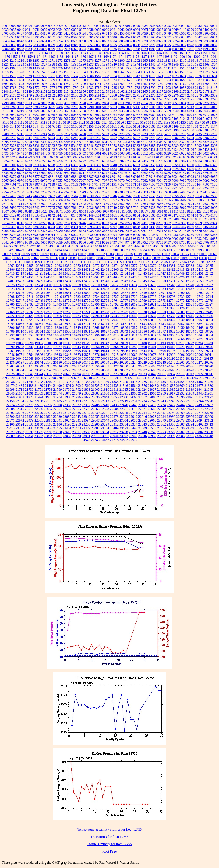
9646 (21, 242)
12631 (86, 289)
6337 (90, 165)
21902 (143, 393)
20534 (20, 370)
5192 (129, 130)
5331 (36, 146)
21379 (105, 382)
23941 (114, 436)
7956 (175, 208)
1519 (13, 72)
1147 (151, 53)
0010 (67, 26)
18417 (161, 328)
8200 (121, 219)
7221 (167, 188)
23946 (143, 436)
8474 (36, 231)
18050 (199, 320)
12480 (199, 277)
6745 (90, 173)
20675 (67, 374)
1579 (36, 76)
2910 (113, 103)
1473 (106, 68)
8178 (214, 215)
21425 (143, 382)
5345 (82, 146)
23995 (190, 436)
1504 (137, 68)
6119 (136, 157)
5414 (98, 150)
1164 (67, 57)
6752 (144, 173)
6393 (44, 169)
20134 (199, 359)
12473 (143, 277)
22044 (105, 397)
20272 (199, 362)
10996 (35, 254)
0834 (21, 45)
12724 (95, 297)
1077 (129, 49)
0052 (44, 30)
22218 (114, 401)
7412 (198, 192)
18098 (77, 324)
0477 (152, 33)
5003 (113, 107)
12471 (124, 277)
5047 (214, 111)
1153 (196, 53)
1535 (90, 72)
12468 (114, 277)
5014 (198, 107)
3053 (175, 103)
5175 (5, 130)
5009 (160, 107)
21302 (48, 382)
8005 (214, 208)
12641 (180, 289)
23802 (199, 432)
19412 (171, 347)
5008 (152, 107)
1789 (144, 88)
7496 (67, 196)
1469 (90, 68)
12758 (105, 300)
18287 (190, 324)
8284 (152, 223)
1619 (152, 76)
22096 (190, 397)
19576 (48, 351)
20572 (76, 370)
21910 (161, 393)
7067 (82, 181)
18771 (67, 335)
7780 (44, 208)
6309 (21, 165)
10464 (201, 246)
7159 (175, 184)
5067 (137, 115)
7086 (175, 181)
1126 (105, 53)
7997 (206, 208)
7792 (59, 208)
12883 (76, 308)
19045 (133, 339)
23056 (133, 420)
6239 (52, 161)
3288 (75, 107)
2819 (75, 103)
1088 (167, 49)
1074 (106, 49)
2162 (121, 91)
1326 (36, 64)
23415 (10, 428)
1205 (5, 61)
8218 (36, 223)
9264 (198, 235)
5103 (175, 119)
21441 (171, 382)
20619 (180, 370)
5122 (90, 122)
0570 (75, 37)
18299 (208, 324)
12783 (39, 304)
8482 (75, 231)
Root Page (109, 851)
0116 (183, 30)
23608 (58, 432)
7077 (106, 181)
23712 (114, 432)
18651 (133, 331)
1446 (36, 68)
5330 (28, 146)
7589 (75, 200)
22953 (180, 417)
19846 (67, 355)
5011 (175, 107)
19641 (133, 351)
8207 (167, 219)
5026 (67, 111)
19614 (105, 351)
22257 (190, 401)
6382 (13, 169)
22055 (114, 397)
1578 (28, 76)
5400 (28, 150)
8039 (52, 211)
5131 (151, 122)
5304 (59, 142)
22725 (67, 413)
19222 (190, 343)
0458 (137, 33)
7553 (152, 196)
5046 (206, 111)
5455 (90, 153)
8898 (21, 235)
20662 (58, 374)
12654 (95, 293)
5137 (198, 122)
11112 (90, 262)
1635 (28, 80)
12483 (20, 281)
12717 (67, 297)
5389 (175, 146)
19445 (209, 347)
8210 (191, 219)
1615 (121, 76)
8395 (106, 227)
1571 (191, 72)
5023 (44, 111)
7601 (144, 200)
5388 (167, 146)
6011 (136, 153)
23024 (67, 420)
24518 (209, 436)
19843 (58, 355)
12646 (20, 293)
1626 (198, 76)
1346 (152, 64)
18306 (10, 328)
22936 (171, 417)
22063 (133, 397)
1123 (82, 53)
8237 (67, 223)
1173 (136, 57)
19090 (29, 343)
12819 (133, 304)
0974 (67, 49)
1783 (98, 88)
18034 (190, 320)
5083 (36, 119)
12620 (190, 285)
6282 (121, 161)
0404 (214, 30)
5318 (152, 142)
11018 (129, 254)
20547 (39, 370)
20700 (86, 374)
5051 (28, 115)
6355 (152, 165)
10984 (143, 250)
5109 (6, 122)
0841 (67, 45)
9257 (183, 235)
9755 (160, 242)
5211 (21, 134)
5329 (21, 146)
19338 (67, 347)
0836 (36, 45)
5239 (13, 138)
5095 (129, 119)
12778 (199, 300)
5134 (175, 122)
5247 (75, 138)
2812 (21, 103)
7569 (5, 200)
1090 (183, 49)
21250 (185, 378)
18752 (29, 335)
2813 (28, 103)
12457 (48, 277)
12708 (10, 297)
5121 (82, 122)
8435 (160, 227)
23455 (58, 428)
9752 (144, 242)
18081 (39, 324)
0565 (36, 37)
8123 (198, 211)
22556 (86, 409)
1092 (198, 49)
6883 (67, 177)
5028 (82, 111)
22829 (58, 417)
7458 (44, 196)
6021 (175, 153)
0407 (21, 33)
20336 (58, 366)
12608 (76, 285)
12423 (48, 273)
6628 (175, 169)
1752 (106, 84)
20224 (133, 362)
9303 (90, 239)
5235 (198, 134)
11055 (184, 254)
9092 (106, 235)
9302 (82, 239)
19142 (105, 343)
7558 (175, 196)
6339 (106, 165)
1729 (52, 84)
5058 (75, 115)
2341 (13, 99)
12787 (76, 304)
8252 (98, 223)
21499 (58, 386)
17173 (20, 312)
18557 (48, 331)
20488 (152, 366)
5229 (152, 134)
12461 (86, 277)
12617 (161, 285)
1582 (59, 76)
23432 (20, 428)
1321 (5, 64)
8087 (144, 211)
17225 (48, 312)
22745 (124, 413)
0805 (121, 41)
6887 (90, 177)
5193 (137, 130)
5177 (21, 130)
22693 (209, 409)
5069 (152, 115)
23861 (58, 436)
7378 (113, 192)
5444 (13, 153)
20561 (58, 370)
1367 (21, 68)
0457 (129, 33)
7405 (183, 192)
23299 (105, 424)
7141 (90, 184)
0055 (67, 30)
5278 (144, 138)
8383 (44, 227)
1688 (206, 80)
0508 (198, 33)
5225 (121, 134)
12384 (199, 266)
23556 (199, 428)
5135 (182, 122)
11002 (63, 254)
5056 (59, 115)
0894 (44, 49)
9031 (82, 235)
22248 (171, 401)
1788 (137, 88)
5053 (44, 115)
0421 (59, 33)
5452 (75, 153)
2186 (59, 95)
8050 (67, 211)
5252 (113, 138)
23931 (105, 436)
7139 (75, 184)
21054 (91, 378)
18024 (171, 320)
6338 (98, 165)
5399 (21, 150)
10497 (76, 250)
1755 (129, 84)
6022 (183, 153)
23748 (143, 432)
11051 (156, 254)
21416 (133, 382)
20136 (10, 362)
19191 (152, 343)
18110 (95, 324)
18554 (39, 331)
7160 (183, 184)
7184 (44, 188)
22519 (29, 409)
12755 (86, 300)
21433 (152, 382)
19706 (171, 351)
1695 (36, 84)
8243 (75, 223)
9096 (129, 235)
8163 (129, 215)
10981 (114, 250)
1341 (121, 64)
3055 (191, 103)
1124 (90, 53)
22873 (114, 417)
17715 (20, 320)
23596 (29, 432)
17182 (29, 312)
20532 (10, 370)
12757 (95, 300)
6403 (90, 169)
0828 (191, 41)
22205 (86, 401)
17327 (124, 312)
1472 (98, 68)
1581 (52, 76)
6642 (59, 173)
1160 (37, 57)
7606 (175, 200)
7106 (29, 184)
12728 (124, 297)
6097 (67, 157)
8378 (13, 227)
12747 (20, 300)
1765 (206, 84)
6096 (59, 157)
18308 (20, 328)
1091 (191, 49)
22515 (20, 409)
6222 (206, 157)
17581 (161, 316)
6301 (175, 161)
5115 (44, 122)
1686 (191, 80)
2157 (90, 91)
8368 (191, 223)
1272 (59, 61)
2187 (67, 95)
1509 (152, 68)
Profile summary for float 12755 (109, 844)
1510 (160, 68)
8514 (167, 231)
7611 (206, 200)
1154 (204, 53)
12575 (10, 285)
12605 (48, 285)
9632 (198, 239)
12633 (105, 289)
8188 (52, 219)
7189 (82, 188)
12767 (124, 300)
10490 (48, 250)
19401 (152, 347)
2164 (137, 91)
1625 (191, 76)
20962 (25, 378)
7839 (98, 208)
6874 (28, 177)
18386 (124, 328)
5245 (59, 138)
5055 (52, 115)
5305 (67, 142)
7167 (5, 188)
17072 (161, 308)
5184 (75, 130)
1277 (98, 61)
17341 (152, 312)
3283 (36, 107)
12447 (161, 273)
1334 (67, 64)
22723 (48, 413)
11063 (7, 258)
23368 (171, 424)
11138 (154, 262)
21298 (39, 382)
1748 (75, 84)
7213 (121, 188)
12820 (143, 304)
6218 (183, 157)
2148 (21, 91)
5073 (175, 115)
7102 (21, 184)
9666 (82, 242)
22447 (143, 405)
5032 (113, 111)
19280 (208, 343)
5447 (36, 153)
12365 (29, 266)
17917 (95, 320)
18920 (39, 339)
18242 (171, 324)
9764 (214, 242)
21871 (48, 393)
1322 (13, 64)
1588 (106, 76)
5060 (82, 115)
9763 (206, 242)
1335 (75, 64)
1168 (98, 57)
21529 (105, 386)
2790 (160, 99)
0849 (75, 45)
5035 (137, 111)
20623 (199, 370)
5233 (183, 134)
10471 (10, 250)
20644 (39, 374)
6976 (44, 181)
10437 (88, 246)
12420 (29, 273)
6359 (183, 165)
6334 (67, 165)
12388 (20, 270)
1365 (5, 68)
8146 (82, 215)
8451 (198, 227)
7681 (198, 204)
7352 (90, 192)
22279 (29, 405)
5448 (44, 153)
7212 (113, 188)
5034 (129, 111)
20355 (86, 366)
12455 (29, 277)
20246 (161, 362)
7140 (82, 184)
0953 (59, 49)
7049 (52, 181)
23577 (10, 432)
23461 (67, 428)
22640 (152, 409)
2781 (90, 99)
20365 (105, 366)
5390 (183, 146)
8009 (13, 211)
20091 (114, 359)
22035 (95, 397)
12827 (209, 304)
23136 (29, 424)
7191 (98, 188)
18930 (48, 339)
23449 (39, 428)
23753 (161, 432)
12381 (171, 266)
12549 (152, 281)
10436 (79, 246)
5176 (13, 130)
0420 (52, 33)
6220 (198, 157)
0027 (160, 26)
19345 (76, 347)
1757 (144, 84)
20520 (180, 366)
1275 (82, 61)
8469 (21, 231)
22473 (152, 405)
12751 (58, 300)
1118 (45, 53)
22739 (95, 413)
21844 (199, 389)
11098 (184, 258)
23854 (48, 436)
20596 (133, 370)
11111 (81, 262)
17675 (209, 316)
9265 (206, 235)
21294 (29, 382)
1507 (144, 68)
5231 (167, 134)
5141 (13, 126)
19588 (67, 351)
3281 (21, 107)
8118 (183, 211)
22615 (133, 409)
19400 (143, 347)
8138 (36, 215)
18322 (48, 328)
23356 (152, 424)
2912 (129, 103)
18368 (95, 328)
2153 (59, 91)
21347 (76, 382)
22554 (67, 409)
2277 (183, 95)
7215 (137, 188)
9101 (144, 235)
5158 (90, 126)
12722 (76, 297)
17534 (124, 316)
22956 (190, 417)
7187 (67, 188)
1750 (90, 84)
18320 (29, 328)
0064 (137, 30)
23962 (161, 436)
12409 (143, 270)
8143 (59, 215)
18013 (152, 320)
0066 (152, 30)
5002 (106, 107)
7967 (183, 208)
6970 (21, 181)
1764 (198, 84)
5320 (167, 142)
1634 (21, 80)
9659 (59, 242)
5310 (106, 142)
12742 (199, 297)
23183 (48, 424)
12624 (20, 289)
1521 (28, 72)
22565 (95, 409)
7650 (106, 204)
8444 (175, 227)
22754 (143, 413)
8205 (152, 219)
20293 (20, 366)
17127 (190, 308)
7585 (52, 200)
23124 (20, 424)
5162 (121, 126)
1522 (36, 72)
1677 (129, 80)
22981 (39, 420)
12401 (86, 270)
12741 (190, 297)
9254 (167, 235)
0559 (21, 37)
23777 (171, 432)
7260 (28, 192)
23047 (95, 420)
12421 (39, 273)
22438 (114, 405)
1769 (21, 88)
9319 (160, 239)
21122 (128, 378)
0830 (206, 41)
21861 (29, 393)
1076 (121, 49)
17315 (114, 312)
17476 (86, 316)
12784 (48, 304)
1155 (212, 53)
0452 (90, 33)
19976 (152, 355)
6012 (144, 153)
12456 (39, 277)
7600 (137, 200)
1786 (121, 88)
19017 (105, 339)
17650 (199, 316)
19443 (199, 347)
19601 (86, 351)
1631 (214, 76)
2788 (144, 99)
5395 (206, 146)
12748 (29, 300)
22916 (143, 417)
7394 (152, 192)
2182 (52, 95)
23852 (39, 436)
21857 (20, 393)
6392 (36, 169)
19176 (133, 343)
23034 (86, 420)
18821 (133, 335)
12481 (209, 277)
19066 (180, 339)
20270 (190, 362)
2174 (214, 91)
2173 (206, 91)
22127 (209, 397)
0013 (90, 26)
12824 (180, 304)
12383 (190, 266)
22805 (29, 417)
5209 (5, 134)
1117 (37, 53)
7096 (5, 184)
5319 (160, 142)
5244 (52, 138)
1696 (44, 84)
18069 (29, 324)
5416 (113, 150)
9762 (198, 242)
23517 (161, 428)
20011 (209, 355)
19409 (161, 347)
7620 (44, 204)
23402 (199, 424)
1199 (174, 57)
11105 (36, 262)
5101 (160, 119)
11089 (110, 258)
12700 (180, 293)
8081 (121, 211)
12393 (39, 270)
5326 (214, 142)
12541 (114, 281)
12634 (114, 289)
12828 (10, 308)
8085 (137, 211)
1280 (121, 61)
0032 (198, 26)
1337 (90, 64)
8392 (82, 227)
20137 (20, 362)
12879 (39, 308)
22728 (76, 413)
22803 (20, 417)
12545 (143, 281)
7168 (13, 188)
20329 (39, 366)
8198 (106, 219)
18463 (199, 328)
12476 (161, 277)
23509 (143, 428)
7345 (75, 192)
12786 (67, 304)
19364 (114, 347)
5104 (183, 119)
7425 (5, 196)
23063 (143, 420)
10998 (54, 254)
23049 (105, 420)
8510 (152, 231)
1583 (67, 76)
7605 (167, 200)
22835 (67, 417)
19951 (124, 355)
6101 (90, 157)
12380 (161, 266)
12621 (199, 285)
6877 (36, 177)
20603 (152, 370)
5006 (137, 107)
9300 (67, 239)
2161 (113, 91)
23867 (67, 436)
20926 (209, 374)
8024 (36, 211)
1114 (15, 53)
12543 (133, 281)
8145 (75, 215)
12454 (20, 277)
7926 (160, 208)
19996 (180, 355)
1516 (206, 68)
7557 (167, 196)
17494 (95, 316)
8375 (5, 227)
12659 (143, 293)
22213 (105, 401)
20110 (162, 359)
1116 (30, 53)
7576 (28, 200)
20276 (209, 362)
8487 (106, 231)
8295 (160, 223)
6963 (214, 177)
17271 (86, 312)
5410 (67, 150)
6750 (129, 173)
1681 (152, 80)
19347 (86, 347)
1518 (5, 72)
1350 (183, 64)
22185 (58, 401)
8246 (82, 223)
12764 (114, 300)
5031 (106, 111)
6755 (167, 173)
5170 (183, 126)
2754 (82, 99)
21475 (209, 382)
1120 (60, 53)
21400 (124, 382)
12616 (152, 285)
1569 (175, 72)
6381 (5, 169)
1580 (44, 76)
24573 (86, 440)
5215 (52, 134)
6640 (44, 173)
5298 (13, 142)
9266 (214, 235)
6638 (28, 173)
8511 (160, 231)
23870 (76, 436)
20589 (114, 370)
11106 (45, 262)
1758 (152, 84)
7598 (121, 200)
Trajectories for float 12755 (109, 837)
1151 (181, 53)
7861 (137, 208)
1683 (167, 80)
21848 (10, 393)
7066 (75, 181)
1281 (129, 61)
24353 (199, 436)
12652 (76, 293)
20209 (114, 362)
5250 (98, 138)
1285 (144, 61)
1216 (21, 61)
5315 (129, 142)
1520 (21, 72)
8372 (206, 223)
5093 (113, 119)
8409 (144, 227)
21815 (124, 389)
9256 (175, 235)
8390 (67, 227)
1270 (44, 61)
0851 (82, 45)
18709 (190, 331)
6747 (106, 173)
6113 (113, 157)
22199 (76, 401)
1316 (191, 61)
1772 (36, 88)
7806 (67, 208)
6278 (90, 161)
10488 (39, 250)
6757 (183, 173)
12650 (58, 293)
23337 (133, 424)
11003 (72, 254)
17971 (124, 320)
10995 (26, 254)
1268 (36, 61)
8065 (90, 211)
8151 (98, 215)
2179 (28, 95)
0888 (21, 49)
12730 (143, 297)
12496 (76, 281)
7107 (36, 184)
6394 (52, 169)
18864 (209, 335)
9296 (59, 239)
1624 (183, 76)
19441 (190, 347)
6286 (152, 161)
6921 (175, 177)
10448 (126, 246)
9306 (113, 239)
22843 (76, 417)
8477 (52, 231)
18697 (180, 331)
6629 (183, 169)
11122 (136, 262)
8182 (21, 219)
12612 (114, 285)
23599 (48, 432)
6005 (113, 153)
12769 (143, 300)
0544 (13, 37)
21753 (48, 389)
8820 (198, 231)
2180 (36, 95)
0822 (160, 41)
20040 (20, 359)
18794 (86, 335)
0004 (28, 26)
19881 (105, 355)
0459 (144, 33)
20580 (105, 370)
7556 (160, 196)
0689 (75, 41)
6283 (129, 161)
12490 (58, 281)
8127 (5, 215)
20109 (152, 359)
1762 (183, 84)
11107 (54, 262)
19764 (29, 355)
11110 (72, 262)
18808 (105, 335)
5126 (120, 122)
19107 (48, 343)
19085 (20, 343)
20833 (143, 374)
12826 (199, 304)
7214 (129, 188)
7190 (90, 188)
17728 (29, 320)
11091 (128, 258)
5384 (144, 146)
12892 (133, 308)
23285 (95, 424)
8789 (175, 231)
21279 (204, 378)
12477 (171, 277)
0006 (44, 26)
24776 (114, 440)
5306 (75, 142)
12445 (143, 273)
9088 (90, 235)
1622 (167, 76)
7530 (90, 196)
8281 (144, 223)
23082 (190, 420)
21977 (48, 397)
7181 (21, 188)
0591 (129, 37)
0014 (98, 26)
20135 (208, 359)
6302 (183, 161)
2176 (13, 95)
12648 (39, 293)
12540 (105, 281)
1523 (44, 72)
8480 (59, 231)
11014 (110, 254)
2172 (198, 91)
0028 (167, 26)
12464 (105, 277)
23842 (20, 436)
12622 (209, 285)
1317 (198, 61)
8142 (52, 215)
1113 (7, 53)
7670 (175, 204)
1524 (52, 72)
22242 (152, 401)
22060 (124, 397)
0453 (98, 33)
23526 (171, 428)
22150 (10, 401)
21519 (86, 386)
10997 (44, 254)
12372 (95, 266)
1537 (106, 72)
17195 (39, 312)
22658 (180, 409)
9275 (13, 239)
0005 (36, 26)
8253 (106, 223)
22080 (152, 397)
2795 (191, 99)
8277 (129, 223)
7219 (152, 188)
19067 (190, 339)
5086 (59, 119)
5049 (13, 115)
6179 (167, 157)
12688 (152, 293)
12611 (105, 285)
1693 (21, 84)
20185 (95, 362)
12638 (152, 289)
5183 (67, 130)
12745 (10, 300)
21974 (39, 397)
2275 (167, 95)
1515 (198, 68)
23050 (114, 420)
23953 (152, 436)
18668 (152, 331)
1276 (90, 61)
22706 (20, 413)
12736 (171, 297)
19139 (95, 343)
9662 (75, 242)
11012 (101, 254)
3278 (214, 103)
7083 (152, 181)
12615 (143, 285)
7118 (51, 184)
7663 (144, 204)
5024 (52, 111)
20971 (44, 378)
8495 (113, 231)
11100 (203, 258)
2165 (144, 91)
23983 (180, 436)
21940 (199, 393)
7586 (59, 200)
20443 (133, 366)
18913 (29, 339)
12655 (105, 293)
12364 (20, 266)
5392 (198, 146)
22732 (86, 413)
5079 (5, 119)
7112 (44, 184)
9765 (7, 246)
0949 (52, 49)
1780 (75, 88)
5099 (144, 119)
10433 (50, 246)
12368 (58, 266)
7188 (75, 188)
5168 (167, 126)
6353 (137, 165)
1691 (5, 84)
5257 (137, 138)
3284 (44, 107)
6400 (75, 169)
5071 (160, 115)
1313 (167, 61)
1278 (106, 61)
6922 (183, 177)
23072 (171, 420)
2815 (44, 103)
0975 (75, 49)
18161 (123, 324)
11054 (175, 254)
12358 (182, 262)
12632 (95, 289)
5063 (106, 115)
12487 (48, 281)
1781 (82, 88)
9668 (90, 242)
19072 (199, 339)
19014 (95, 339)
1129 (128, 53)
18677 (161, 331)
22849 (86, 417)
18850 (171, 335)
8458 (206, 227)
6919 (160, 177)
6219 (190, 157)
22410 (105, 405)
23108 (10, 424)
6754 (160, 173)
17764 (39, 320)
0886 (5, 49)
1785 (113, 88)
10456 (154, 246)
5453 (82, 153)
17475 (76, 316)
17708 (10, 320)
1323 (21, 64)
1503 (129, 68)
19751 (20, 355)
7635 (67, 204)
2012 (191, 88)
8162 (121, 215)
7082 (144, 181)
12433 (114, 273)
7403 (175, 192)
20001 (190, 355)
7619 (36, 204)
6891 (113, 177)
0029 (175, 26)
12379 (152, 266)
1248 (28, 61)
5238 (5, 138)
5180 (44, 130)
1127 (113, 53)
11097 (175, 258)
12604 (39, 285)
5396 (214, 146)
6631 (198, 169)
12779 (209, 300)
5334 (59, 146)
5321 (175, 142)
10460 (173, 246)
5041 (183, 111)
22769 (180, 413)
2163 (129, 91)
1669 (75, 80)
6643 (67, 173)
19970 (143, 355)
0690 (82, 41)
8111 (175, 211)
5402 (44, 150)
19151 (114, 343)
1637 (36, 80)
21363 (86, 382)
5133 (167, 122)
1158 (22, 57)
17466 (67, 316)
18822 (143, 335)
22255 (180, 401)
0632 (167, 37)
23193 (67, 424)
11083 (72, 258)
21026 (82, 378)
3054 (183, 103)
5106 (198, 119)
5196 (160, 130)
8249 (90, 223)
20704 (95, 374)
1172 (128, 57)
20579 (95, 370)
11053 (166, 254)
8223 (44, 223)
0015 (106, 26)
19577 (58, 351)
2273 (152, 95)
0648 (21, 41)
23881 (86, 436)
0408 (28, 33)
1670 (82, 80)
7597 (113, 200)
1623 (175, 76)
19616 (114, 351)
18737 (10, 335)
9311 (121, 239)
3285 (52, 107)
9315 (144, 239)
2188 (75, 95)
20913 (190, 374)
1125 (98, 53)
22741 (105, 413)
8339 (183, 223)
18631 (114, 331)
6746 (98, 173)
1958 (183, 88)
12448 (171, 273)
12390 (29, 270)
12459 (67, 277)
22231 (133, 401)
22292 (48, 405)
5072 (167, 115)
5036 (144, 111)
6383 (21, 169)
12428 (76, 273)
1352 (198, 64)
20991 (63, 378)
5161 (113, 126)
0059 (98, 30)
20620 (190, 370)
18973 (67, 339)
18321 (39, 328)
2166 (152, 91)
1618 (144, 76)
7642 (82, 204)
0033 (206, 26)
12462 (95, 277)
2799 (5, 103)
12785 (58, 304)
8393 (90, 227)
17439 (48, 316)
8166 (152, 215)
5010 (167, 107)
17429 (29, 316)
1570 (183, 72)
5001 (98, 107)
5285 (198, 138)
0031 (191, 26)
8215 (13, 223)
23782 (180, 432)
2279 (198, 95)
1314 (175, 61)
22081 (161, 397)
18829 (161, 335)
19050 (143, 339)
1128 (120, 53)
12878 (29, 308)
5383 (137, 146)
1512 (175, 68)
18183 (142, 324)
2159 (106, 91)
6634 (5, 173)
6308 (13, 165)
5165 (144, 126)
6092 (29, 157)
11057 (194, 254)
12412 (171, 270)
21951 (209, 393)
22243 (161, 401)
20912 (180, 374)
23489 (114, 428)
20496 (171, 366)
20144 (39, 362)
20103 (133, 359)
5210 (13, 134)
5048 (5, 115)
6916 (137, 177)
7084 (160, 181)
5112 (21, 122)
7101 (13, 184)
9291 (36, 239)
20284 (10, 366)
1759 (160, 84)
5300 (28, 142)
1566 (152, 72)
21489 (39, 386)
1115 (22, 53)
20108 (143, 359)
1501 (113, 68)
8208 (175, 219)
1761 (175, 84)
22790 (10, 417)
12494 (67, 281)
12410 (152, 270)
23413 (209, 424)
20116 (171, 359)
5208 (214, 130)
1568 (167, 72)
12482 (10, 281)
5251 (106, 138)
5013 (191, 107)
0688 (67, 41)
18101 (86, 324)
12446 (152, 273)
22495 (190, 405)
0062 (121, 30)
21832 (161, 389)
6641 (52, 173)
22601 (124, 409)
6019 (160, 153)
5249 (90, 138)
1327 (44, 64)
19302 (29, 347)
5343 (75, 146)
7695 (214, 204)
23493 (124, 428)
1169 (105, 57)
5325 (206, 142)
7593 (82, 200)
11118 (117, 262)
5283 (183, 138)
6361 (198, 165)
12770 (152, 300)
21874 (58, 393)
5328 (13, 146)
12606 (58, 285)
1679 (144, 80)
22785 (209, 413)
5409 (59, 150)
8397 (113, 227)
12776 (190, 300)
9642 (5, 242)
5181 (52, 130)
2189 (82, 95)
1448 (44, 68)
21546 (124, 386)
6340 (113, 165)
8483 (82, 231)
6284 (137, 161)
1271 (52, 61)
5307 (82, 142)
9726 (106, 242)
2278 (191, 95)
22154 (20, 401)
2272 (144, 95)
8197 (98, 219)
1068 (98, 49)
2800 (13, 103)
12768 (133, 300)
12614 (133, 285)
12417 (209, 270)
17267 (76, 312)
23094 (199, 420)
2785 (121, 99)
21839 (190, 389)
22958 (199, 417)
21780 (67, 389)
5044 (191, 111)
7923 (152, 208)
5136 (190, 122)
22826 (48, 417)
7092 (206, 181)
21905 (152, 393)
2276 (175, 95)
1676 (121, 80)
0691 (90, 41)
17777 (48, 320)
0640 (183, 37)
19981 (161, 355)
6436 (98, 169)
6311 (36, 165)
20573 (86, 370)
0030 (183, 26)
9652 (36, 242)
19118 (67, 343)
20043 (29, 359)
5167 (160, 126)
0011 (75, 26)
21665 (171, 386)
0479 (167, 33)
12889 (124, 308)
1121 (67, 53)
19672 (152, 351)
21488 (29, 386)
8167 (160, 215)
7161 (190, 184)
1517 (214, 68)
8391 (75, 227)
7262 (44, 192)
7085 (167, 181)
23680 (95, 432)
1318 (206, 61)
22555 (76, 409)
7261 (36, 192)
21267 (194, 378)
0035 (5, 30)
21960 (10, 397)
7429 (21, 196)
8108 (168, 211)
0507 (191, 33)
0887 (13, 49)
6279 (98, 161)
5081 (21, 119)
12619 (180, 285)
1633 (13, 80)
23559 (209, 428)
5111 (13, 122)
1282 (137, 61)
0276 (198, 30)
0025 (152, 26)
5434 (214, 150)
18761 (48, 335)
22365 (67, 405)
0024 (144, 26)
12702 (199, 293)
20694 (76, 374)
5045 (198, 111)
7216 (144, 188)
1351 (191, 64)
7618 (28, 204)
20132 (190, 359)
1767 (5, 88)
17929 (105, 320)
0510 (214, 33)
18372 (105, 328)
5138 (205, 122)
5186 (82, 130)
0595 (160, 37)
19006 (86, 339)
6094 (44, 157)
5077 (206, 115)
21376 (95, 382)
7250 (191, 188)
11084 (82, 258)
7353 (98, 192)
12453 (10, 277)
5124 (105, 122)
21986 (67, 397)
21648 (152, 386)
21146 (156, 378)
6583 (167, 169)
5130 (144, 122)
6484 (113, 169)
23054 (124, 420)
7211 (106, 188)
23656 (86, 432)
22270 (209, 401)
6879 (44, 177)
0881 (206, 45)
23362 (161, 424)
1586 (90, 76)
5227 (137, 134)
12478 (180, 277)
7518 (82, 196)
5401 (36, 150)
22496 (199, 405)
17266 (67, 312)
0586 (113, 37)
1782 (90, 88)
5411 (75, 150)
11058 (203, 254)
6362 (206, 165)
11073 (35, 258)
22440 (124, 405)
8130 (21, 215)
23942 (124, 436)
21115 (119, 378)
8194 (82, 219)
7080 (129, 181)
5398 (13, 150)
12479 (190, 277)
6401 (82, 169)
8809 (191, 231)
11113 (99, 262)
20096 (124, 359)
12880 (48, 308)
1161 (45, 57)
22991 (58, 420)
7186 (59, 188)
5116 (51, 122)
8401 (121, 227)
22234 (143, 401)
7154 (136, 184)
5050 (21, 115)
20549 (48, 370)
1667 (59, 80)
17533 (114, 316)
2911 (121, 103)
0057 (82, 30)
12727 (114, 297)
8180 (13, 219)
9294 (52, 239)
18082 (48, 324)
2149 (28, 91)
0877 (183, 45)
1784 (106, 88)
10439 (97, 246)
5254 (121, 138)
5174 (214, 126)
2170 (183, 91)
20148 (48, 362)
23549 (190, 428)
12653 (86, 293)
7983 (198, 208)
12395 (48, 270)
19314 (39, 347)
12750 (48, 300)
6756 (175, 173)
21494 (48, 386)
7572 (13, 200)
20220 (124, 362)
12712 (39, 297)
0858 (137, 45)
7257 (13, 192)
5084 (44, 119)
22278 (20, 405)
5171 (191, 126)
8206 (160, 219)
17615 (190, 316)
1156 (7, 57)
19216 (180, 343)
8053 (83, 211)
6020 (167, 153)
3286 (59, 107)
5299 (21, 142)
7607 (183, 200)
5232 (175, 134)
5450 (59, 153)
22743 (114, 413)
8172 (175, 215)
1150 (174, 53)
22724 (58, 413)
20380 (124, 366)
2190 (90, 95)
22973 (29, 420)
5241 (28, 138)
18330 (58, 328)
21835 (171, 389)
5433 (206, 150)
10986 (161, 250)
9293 (44, 239)
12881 (58, 308)
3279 (5, 107)
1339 (106, 64)
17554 (152, 316)
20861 (161, 374)
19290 (10, 347)
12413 (180, 270)
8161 (113, 215)
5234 (191, 134)
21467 (199, 382)
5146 (52, 126)
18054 (209, 320)
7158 (167, 184)
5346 (90, 146)
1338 (98, 64)
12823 (171, 304)
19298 (20, 347)
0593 (144, 37)
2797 (206, 99)
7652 (113, 204)
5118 (59, 122)
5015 (206, 107)
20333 (48, 366)
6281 (113, 161)
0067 (160, 30)
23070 (161, 420)
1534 (82, 72)
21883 (95, 393)
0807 (129, 41)
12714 (48, 297)
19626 (124, 351)
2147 (13, 91)
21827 (152, 389)
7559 (183, 196)
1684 (175, 80)
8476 (44, 231)
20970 (34, 378)
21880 (86, 393)
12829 (20, 308)
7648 (98, 204)
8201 (129, 219)
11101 (212, 258)
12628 (58, 289)
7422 (214, 192)
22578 (105, 409)
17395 (199, 312)
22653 (171, 409)
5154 (59, 126)
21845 (209, 389)
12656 (114, 293)
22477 (171, 405)
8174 (191, 215)
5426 (191, 150)
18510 (20, 331)
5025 (59, 111)
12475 (152, 277)
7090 (198, 181)
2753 (75, 99)
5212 (28, 134)
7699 (13, 208)
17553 (143, 316)
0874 (160, 45)
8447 (183, 227)
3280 (13, 107)
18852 (180, 335)
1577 (21, 76)
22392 (86, 405)
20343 (67, 366)
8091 (160, 211)
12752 (67, 300)
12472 (133, 277)
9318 (152, 239)
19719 (190, 351)
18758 (39, 335)
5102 (167, 119)
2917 (167, 103)
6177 (160, 157)
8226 (52, 223)
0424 (82, 33)
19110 (58, 343)
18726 (209, 331)
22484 (180, 405)
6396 (59, 169)
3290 (90, 107)
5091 (98, 119)
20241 (152, 362)
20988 (53, 378)
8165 (144, 215)
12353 (173, 262)
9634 (206, 239)
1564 (137, 72)
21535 (114, 386)
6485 (121, 169)
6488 (137, 169)
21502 (76, 386)
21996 (76, 397)
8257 (121, 223)
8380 (21, 227)
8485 (90, 231)
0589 (121, 37)
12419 (20, 273)
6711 (82, 173)
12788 (86, 304)
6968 (13, 181)
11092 (138, 258)
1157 (14, 57)
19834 (48, 355)
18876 (10, 339)
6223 (214, 157)
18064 (11, 324)
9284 (21, 239)
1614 (113, 76)
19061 (152, 339)
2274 (160, 95)
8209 (183, 219)
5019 (21, 111)
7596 (106, 200)
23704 (105, 432)
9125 (152, 235)
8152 (106, 215)
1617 (137, 76)
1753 (113, 84)
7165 (206, 184)
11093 (147, 258)
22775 (199, 413)
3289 (82, 107)
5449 (52, 153)
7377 (106, 192)
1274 (75, 61)
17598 (171, 316)
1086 (152, 49)
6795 (214, 173)
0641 (191, 37)
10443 (116, 246)
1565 (144, 72)
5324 (198, 142)
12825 (190, 304)
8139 (44, 215)
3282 (28, 107)
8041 (59, 211)
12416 (199, 270)
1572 (198, 72)
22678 (199, 409)
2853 (98, 103)
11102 (8, 262)
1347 (160, 64)
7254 (5, 192)
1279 (113, 61)
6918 (152, 177)
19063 (161, 339)
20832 (133, 374)
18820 (124, 335)
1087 (160, 49)
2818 (67, 103)
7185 (52, 188)
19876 (95, 355)
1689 (214, 80)
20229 (143, 362)
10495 (67, 250)
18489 (10, 331)
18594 (76, 331)
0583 (106, 37)
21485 (20, 386)
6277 (82, 161)
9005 (44, 235)
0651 (44, 41)
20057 (58, 359)
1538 (113, 72)
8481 (67, 231)
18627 (105, 331)
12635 (124, 289)
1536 (98, 72)
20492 (161, 366)
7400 (167, 192)
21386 (114, 382)
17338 (143, 312)
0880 (198, 45)
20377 (114, 366)
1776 (44, 88)
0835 (28, 45)
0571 (82, 37)
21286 (10, 382)
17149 (199, 308)
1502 (121, 68)
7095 (214, 181)
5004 (121, 107)
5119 (66, 122)
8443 (167, 227)
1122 (75, 53)
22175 (48, 401)
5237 (214, 134)
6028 (13, 157)
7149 (98, 184)
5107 (206, 119)
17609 (180, 316)
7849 (113, 208)
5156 (75, 126)
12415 (190, 270)
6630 (191, 169)
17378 (171, 312)
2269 (121, 95)
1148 (158, 53)
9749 (129, 242)
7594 (90, 200)
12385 (209, 266)
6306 (214, 161)
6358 (175, 165)
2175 (5, 95)
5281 (167, 138)
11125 (145, 262)
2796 (198, 99)
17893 (76, 320)
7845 (106, 208)
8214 (5, 223)
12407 (124, 270)
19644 (143, 351)
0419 (44, 33)
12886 (105, 308)
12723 (86, 297)
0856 (121, 45)
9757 (167, 242)
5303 (52, 142)
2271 (137, 95)
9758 (175, 242)
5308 (90, 142)
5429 (198, 150)
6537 (152, 169)
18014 (161, 320)
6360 (191, 165)
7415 (206, 192)
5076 (198, 115)
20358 (95, 366)
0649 (28, 41)
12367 (48, 266)
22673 (190, 409)
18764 (58, 335)
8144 (67, 215)
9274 (5, 239)
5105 (191, 119)
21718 (20, 389)
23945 (133, 436)
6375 (214, 165)
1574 (214, 72)
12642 (190, 289)
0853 (98, 45)
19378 (124, 347)
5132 (159, 122)
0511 (5, 37)
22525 (39, 409)
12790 (95, 304)
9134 (160, 235)
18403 (152, 328)
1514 (191, 68)
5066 (129, 115)
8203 (137, 219)
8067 (106, 211)
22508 (10, 409)
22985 (48, 420)
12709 (20, 297)
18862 (199, 335)
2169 (175, 91)
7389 (144, 192)
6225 (13, 161)
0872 (144, 45)
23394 (190, 424)
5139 (213, 122)
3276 (198, 103)
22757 (161, 413)
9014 (52, 235)
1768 (13, 88)
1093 (206, 49)
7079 (121, 181)
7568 (214, 196)
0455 (113, 33)
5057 (67, 115)
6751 (137, 173)
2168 (167, 91)
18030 (180, 320)
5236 (206, 134)
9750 (137, 242)
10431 (41, 246)
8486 (98, 231)
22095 (180, 397)
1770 (28, 88)
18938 (58, 339)
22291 (39, 405)
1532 (75, 72)
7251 (198, 188)
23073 (180, 420)
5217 (67, 134)
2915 (152, 103)
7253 (214, 188)
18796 (95, 335)
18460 (190, 328)
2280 (206, 95)
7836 (90, 208)
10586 (105, 250)
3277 (206, 103)
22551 (58, 409)
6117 (129, 157)
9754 (152, 242)
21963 (20, 397)
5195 (152, 130)
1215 (13, 61)
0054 (59, 30)
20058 (67, 359)
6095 (52, 157)
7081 (137, 181)
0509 (206, 33)
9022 (75, 235)
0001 (5, 26)
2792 (175, 99)
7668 (167, 204)
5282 (175, 138)
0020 (137, 26)
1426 (28, 68)
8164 (137, 215)
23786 (190, 432)
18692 (171, 331)
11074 (44, 258)
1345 (144, 64)
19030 (124, 339)
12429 (86, 273)
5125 (113, 122)
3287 (67, 107)
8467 (13, 231)
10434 (60, 246)
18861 (190, 335)
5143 (28, 126)
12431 (105, 273)
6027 (5, 157)
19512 (29, 351)
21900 (133, 393)
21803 (86, 389)
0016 (113, 26)
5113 (28, 122)
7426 (13, 196)
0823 (167, 41)
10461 (182, 246)
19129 (86, 343)
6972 (28, 181)
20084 (105, 359)
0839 (52, 45)
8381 (28, 227)
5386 (160, 146)
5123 (97, 122)
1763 (191, 84)
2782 (98, 99)
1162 (52, 57)
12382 (180, 266)
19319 (48, 347)
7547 (121, 196)
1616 (129, 76)
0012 (82, 26)
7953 (167, 208)
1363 (206, 64)
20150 (58, 362)
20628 (10, 374)
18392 (143, 328)
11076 (54, 258)
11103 (17, 262)
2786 (129, 99)
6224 (5, 161)
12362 (211, 262)
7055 (59, 181)
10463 (192, 246)
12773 (161, 300)
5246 (67, 138)
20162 (67, 362)
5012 (183, 107)
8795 (183, 231)
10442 (107, 246)
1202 (197, 57)
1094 (214, 49)
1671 (90, 80)
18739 (20, 335)
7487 (59, 196)
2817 (59, 103)
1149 (166, 53)
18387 (133, 328)
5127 (128, 122)
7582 (44, 200)
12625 (29, 289)
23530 (180, 428)
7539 (98, 196)
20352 (76, 366)
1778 (59, 88)
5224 (113, 134)
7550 (137, 196)
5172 (198, 126)
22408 (95, 405)
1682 (160, 80)
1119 (52, 53)
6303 (191, 161)
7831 (82, 208)
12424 (58, 273)
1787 (129, 88)
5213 (36, 134)
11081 (63, 258)
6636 (13, 173)
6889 (106, 177)
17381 (180, 312)
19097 (39, 343)
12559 (199, 281)
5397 (5, 150)
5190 (113, 130)
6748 (113, 173)
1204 (212, 57)
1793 (167, 88)
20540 (29, 370)
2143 (198, 88)
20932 (6, 378)
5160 (106, 126)
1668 (67, 80)
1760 (167, 84)
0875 (167, 45)
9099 (137, 235)
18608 (95, 331)
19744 (209, 351)
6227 (28, 161)
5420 (144, 150)
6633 (214, 169)
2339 (214, 95)
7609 (191, 200)
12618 (171, 285)
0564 (28, 37)
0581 (90, 37)
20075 (86, 359)
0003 (21, 26)
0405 (5, 33)
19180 (143, 343)
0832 (5, 45)
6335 (75, 165)
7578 (36, 200)
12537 (95, 281)
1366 (13, 68)
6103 (106, 157)
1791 (160, 88)
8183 (28, 219)
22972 (20, 420)
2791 (167, 99)
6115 (121, 157)
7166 (214, 184)
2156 (82, 91)
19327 (58, 347)
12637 (143, 289)
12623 (10, 289)
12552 (180, 281)
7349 (82, 192)
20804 (124, 374)
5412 (82, 150)
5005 (129, 107)
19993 (171, 355)
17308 (105, 312)
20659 (48, 374)
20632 (20, 374)
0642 (198, 37)
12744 (209, 297)
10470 (211, 246)
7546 (113, 196)
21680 (209, 386)
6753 (152, 173)
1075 (113, 49)
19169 (124, 343)
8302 (167, 223)
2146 (5, 91)
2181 (44, 95)
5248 (82, 138)
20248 (171, 362)
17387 (190, 312)
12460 (76, 277)
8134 (28, 215)
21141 (138, 378)
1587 (98, 76)
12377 (133, 266)
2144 (206, 88)
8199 (113, 219)
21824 (143, 389)
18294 (199, 324)
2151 (44, 91)
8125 (206, 211)
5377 (106, 146)
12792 (114, 304)
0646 (13, 41)
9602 (175, 239)
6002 (106, 153)
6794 (206, 173)
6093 (36, 157)
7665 (152, 204)
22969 (209, 417)
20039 (11, 359)
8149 (90, 215)
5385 (152, 146)
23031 (76, 420)
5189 (106, 130)
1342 (129, 64)
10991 (209, 250)
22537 (48, 409)
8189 (59, 219)
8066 (98, 211)
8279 (137, 223)
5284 (191, 138)
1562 (121, 72)
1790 (152, 88)
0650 (36, 41)
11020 (147, 254)
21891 (124, 393)
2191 (98, 95)
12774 (171, 300)
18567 (58, 331)
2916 (160, 103)
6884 (75, 177)
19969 (133, 355)
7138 (67, 184)
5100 (152, 119)
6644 (75, 173)
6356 (160, 165)
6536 (144, 169)
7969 (191, 208)
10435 (69, 246)
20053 (48, 359)
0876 (175, 45)
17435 (39, 316)
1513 (183, 68)
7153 (129, 184)
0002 (13, 26)
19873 (76, 355)
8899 (28, 235)
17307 (95, 312)
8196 (90, 219)
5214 (44, 134)
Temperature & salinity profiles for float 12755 (109, 829)
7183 (36, 188)
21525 (95, 386)
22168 (39, 401)
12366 (39, 266)
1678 (137, 80)
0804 (113, 41)
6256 (59, 161)
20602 (143, 370)
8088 (152, 211)
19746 (10, 355)
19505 (20, 351)
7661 (137, 204)
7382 (129, 192)
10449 (135, 246)
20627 (209, 370)
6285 (144, 161)
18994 (76, 339)
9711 (98, 242)
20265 (180, 362)
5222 (98, 134)
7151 (113, 184)
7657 (121, 204)
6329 (59, 165)
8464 (5, 231)
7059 (67, 181)
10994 (16, 254)
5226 (129, 134)
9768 (23, 246)
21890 (114, 393)
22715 (29, 413)
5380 (121, 146)
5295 (5, 142)
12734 (161, 297)
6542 (160, 169)
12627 (48, 289)
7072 (90, 181)
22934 (161, 417)
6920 (167, 177)
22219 (124, 401)
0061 (113, 30)
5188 (98, 130)
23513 (152, 428)
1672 (98, 80)
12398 (67, 270)
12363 (10, 266)
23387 (180, 424)
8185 (44, 219)
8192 (67, 219)
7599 (129, 200)
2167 (160, 91)
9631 (191, 239)
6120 (144, 157)
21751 (39, 389)
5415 (106, 150)
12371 (86, 266)
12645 (10, 293)
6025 (206, 153)
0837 (44, 45)
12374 (114, 266)
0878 (191, 45)
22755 (152, 413)
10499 (86, 250)
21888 (105, 393)
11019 (138, 254)
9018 (67, 235)
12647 (29, 293)
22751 (133, 413)
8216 (21, 223)
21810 (105, 389)
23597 (39, 432)
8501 (144, 231)
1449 (52, 68)
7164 (198, 184)
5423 (167, 150)
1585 (82, 76)
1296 (152, 61)
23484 (105, 428)
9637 (214, 239)
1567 (160, 72)
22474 (161, 405)
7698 (5, 208)
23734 (133, 432)
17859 (58, 320)
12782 (29, 304)
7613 (5, 204)
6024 (198, 153)
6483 (106, 169)
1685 (183, 80)
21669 (180, 386)
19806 (39, 355)
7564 (198, 196)
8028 (44, 211)
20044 (39, 359)
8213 (214, 219)
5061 (90, 115)
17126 (180, 308)
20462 (143, 366)
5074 (183, 115)
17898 (86, 320)
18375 (114, 328)
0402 (206, 30)
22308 (58, 405)
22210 (95, 401)
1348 (167, 64)
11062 (212, 254)
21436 (161, 382)
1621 (160, 76)
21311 (57, 382)
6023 (191, 153)
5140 (5, 126)
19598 (76, 351)
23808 (209, 432)
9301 (75, 239)
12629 (67, 289)
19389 (133, 347)
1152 (189, 53)
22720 (39, 413)
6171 (152, 157)
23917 (95, 436)
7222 (175, 188)
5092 (106, 119)
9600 (167, 239)
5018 (13, 111)
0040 (21, 30)
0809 (137, 41)
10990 (199, 250)
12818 (124, 304)
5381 (129, 146)
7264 (59, 192)
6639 (36, 173)
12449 (180, 273)
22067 (143, 397)
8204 (144, 219)
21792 (76, 389)
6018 (152, 153)
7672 (183, 204)
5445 (21, 153)
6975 (36, 181)
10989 (190, 250)
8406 (129, 227)
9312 (129, 239)
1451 (67, 68)
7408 (191, 192)
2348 (67, 99)
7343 (67, 192)
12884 (86, 308)
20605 (161, 370)
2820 (82, 103)
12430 (95, 273)
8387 (59, 227)
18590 (67, 331)
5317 (144, 142)
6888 (98, 177)
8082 (129, 211)
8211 (198, 219)
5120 (74, 122)
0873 (152, 45)
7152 (121, 184)
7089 (191, 181)
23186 (58, 424)
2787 (137, 99)
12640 (171, 289)
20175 (86, 362)
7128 (59, 184)
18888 (20, 339)
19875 (86, 355)
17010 (143, 308)
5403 (52, 150)
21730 (29, 389)
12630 (76, 289)
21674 (190, 386)
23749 (152, 432)
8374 (214, 223)
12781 (20, 304)
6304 (198, 161)
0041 (28, 30)
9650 (28, 242)
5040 (175, 111)
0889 (28, 49)
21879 (76, 393)
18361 (86, 328)
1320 (214, 61)
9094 (113, 235)
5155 (67, 126)
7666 (160, 204)
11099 (194, 258)
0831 (214, 41)
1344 (137, 64)
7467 (52, 196)
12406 (114, 270)
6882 (59, 177)
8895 (5, 235)
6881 (52, 177)
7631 (59, 204)
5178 (28, 130)
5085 (52, 119)
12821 (152, 304)
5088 (75, 119)
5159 (98, 126)
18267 (180, 324)
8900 (36, 235)
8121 (190, 211)
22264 (199, 401)
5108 (214, 119)
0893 (36, 49)
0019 (129, 26)
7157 (160, 184)
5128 (136, 122)
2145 (214, 88)
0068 (167, 30)
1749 (82, 84)
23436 (29, 428)
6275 (67, 161)
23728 (124, 432)
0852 (90, 45)
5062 (98, 115)
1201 (189, 57)
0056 (75, 30)
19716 (180, 351)
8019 (29, 211)
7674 (191, 204)
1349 (175, 64)
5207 (206, 130)
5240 (21, 138)
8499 (137, 231)
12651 (67, 293)
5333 (52, 146)
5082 (28, 119)
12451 (199, 273)
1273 (67, 61)
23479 (86, 428)
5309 (98, 142)
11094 (156, 258)
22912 (133, 417)
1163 (60, 57)
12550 (161, 281)
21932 (180, 393)
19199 (161, 343)
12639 (161, 289)
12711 (29, 297)
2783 (106, 99)
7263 (52, 192)
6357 (167, 165)
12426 (67, 273)
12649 (48, 293)
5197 (167, 130)
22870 (105, 417)
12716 (58, 297)
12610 (95, 285)
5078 (214, 115)
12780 (10, 304)
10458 (164, 246)
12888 (114, 308)
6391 (28, 169)
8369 (198, 223)
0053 (52, 30)
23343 (143, 424)
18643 (124, 331)
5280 (160, 138)
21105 (110, 378)
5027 (75, 111)
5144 (36, 126)
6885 (82, 177)
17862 (67, 320)
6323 (44, 165)
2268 (113, 95)
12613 (124, 285)
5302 (44, 142)
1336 (82, 64)
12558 (190, 281)
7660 (129, 204)
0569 (67, 37)
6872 (13, 177)
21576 (143, 386)
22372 (76, 405)
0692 (98, 41)
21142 (147, 378)
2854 (106, 103)
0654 (59, 41)
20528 (209, 366)
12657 (124, 293)
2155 (75, 91)
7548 (129, 196)
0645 (5, 41)
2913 (137, 103)
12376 (124, 266)
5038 (160, 111)
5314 (121, 142)
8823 (206, 231)
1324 (28, 64)
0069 (175, 30)
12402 (95, 270)
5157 (82, 126)
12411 (161, 270)
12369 (67, 266)
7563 (191, 196)
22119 (199, 397)
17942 (114, 320)
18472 (209, 328)
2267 (106, 95)
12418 (10, 273)
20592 (124, 370)
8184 (36, 219)
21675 (199, 386)
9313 (137, 239)
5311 (113, 142)
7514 (75, 196)
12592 (20, 285)
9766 (15, 246)
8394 (98, 227)
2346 (52, 99)
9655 (44, 242)
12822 (161, 304)
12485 (39, 281)
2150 (36, 91)
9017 (59, 235)
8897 (13, 235)
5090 (90, 119)
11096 (165, 258)
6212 (175, 157)
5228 (144, 134)
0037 (13, 30)
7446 (36, 196)
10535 (95, 250)
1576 (13, 76)
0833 (13, 45)
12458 (58, 277)
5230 (160, 134)
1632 (5, 80)
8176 (206, 215)
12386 (10, 270)
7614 (13, 204)
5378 (113, 146)
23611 (76, 432)
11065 (16, 258)
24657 (105, 440)
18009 (143, 320)
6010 (129, 153)
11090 (119, 258)
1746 (59, 84)
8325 (175, 223)
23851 (29, 436)
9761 (191, 242)
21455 (180, 382)
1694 (28, 84)
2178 (21, 95)
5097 (137, 119)
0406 (13, 33)
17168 (10, 312)
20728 (114, 374)
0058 (90, 30)
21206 (166, 378)
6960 (206, 177)
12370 (76, 266)
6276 (75, 161)
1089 (175, 49)
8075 (114, 211)
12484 (29, 281)
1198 (166, 57)
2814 (36, 103)
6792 (191, 173)
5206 (198, 130)
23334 (124, 424)
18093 (58, 324)
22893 (124, 417)
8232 (59, 223)
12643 (199, 289)
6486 (129, 169)
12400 (76, 270)
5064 (113, 115)
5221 (90, 134)
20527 (199, 366)
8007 (5, 211)
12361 (201, 262)
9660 (67, 242)
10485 (29, 250)
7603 (152, 200)
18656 (143, 331)
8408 (137, 227)
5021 (36, 111)
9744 (121, 242)
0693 (106, 41)
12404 (105, 270)
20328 (29, 366)
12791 (105, 304)
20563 (67, 370)
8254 (113, 223)
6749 (121, 173)
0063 (129, 30)
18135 (114, 324)
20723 (105, 374)
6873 (21, 177)
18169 (133, 324)
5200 (191, 130)
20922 (199, 374)
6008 (121, 153)
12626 (39, 289)
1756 (137, 84)
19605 (95, 351)
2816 (52, 103)
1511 (167, 68)
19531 (39, 351)
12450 (190, 273)
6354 (144, 165)
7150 (105, 184)
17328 (133, 312)
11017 (119, 254)
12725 (105, 297)
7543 (106, 196)
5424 (175, 150)
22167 (29, 401)
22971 (10, 420)
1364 (214, 64)
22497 (209, 405)
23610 (67, 432)
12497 (86, 281)
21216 (175, 378)
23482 (95, 428)
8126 (214, 211)
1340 (113, 64)
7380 (121, 192)
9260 (191, 235)
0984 (82, 49)
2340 (5, 99)
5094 (121, 119)
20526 (190, 366)
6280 (106, 161)
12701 (190, 293)
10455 (145, 246)
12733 (152, 297)
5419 (137, 150)
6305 (206, 161)
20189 (105, 362)
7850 (121, 208)
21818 (133, 389)
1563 (129, 72)
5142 (21, 126)
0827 (183, 41)
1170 (113, 57)
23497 (133, 428)
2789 (152, 99)
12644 (209, 289)
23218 (76, 424)
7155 (144, 184)
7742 (36, 208)
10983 (133, 250)
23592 (20, 432)
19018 (114, 339)
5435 (5, 153)
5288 (214, 138)
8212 (206, 219)
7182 (28, 188)
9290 (28, 239)
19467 (10, 351)
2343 (28, 99)
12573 (209, 281)
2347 (59, 99)
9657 (52, 242)
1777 (52, 88)
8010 (21, 211)
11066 (26, 258)
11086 (100, 258)
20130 (180, 359)
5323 (191, 142)
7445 (28, 196)
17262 (58, 312)
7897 (144, 208)
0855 (113, 45)
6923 (191, 177)
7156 (152, 184)
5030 (98, 111)
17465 (58, 316)
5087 (67, 119)
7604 (160, 200)
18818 (114, 335)
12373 (105, 266)
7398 (160, 192)
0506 (183, 33)
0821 (152, 41)
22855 (95, 417)
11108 (63, 262)
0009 (59, 26)
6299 (160, 161)
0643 (206, 37)
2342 (21, 99)
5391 (191, 146)
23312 (114, 424)
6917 (144, 177)
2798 (214, 99)
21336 (67, 382)
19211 (171, 343)
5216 (59, 134)
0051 (36, 30)
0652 (52, 41)
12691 (161, 293)
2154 (67, 91)
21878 (67, 393)
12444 (133, 273)
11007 (82, 254)
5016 (214, 107)
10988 (180, 250)
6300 (167, 161)
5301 (36, 142)
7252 (206, 188)
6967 (5, 181)
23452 (48, 428)
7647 (90, 204)
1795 (175, 88)
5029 (90, 111)
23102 (209, 420)
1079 (144, 49)
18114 (105, 324)
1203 (205, 57)
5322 (183, 142)
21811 (114, 389)
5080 (13, 119)
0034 (214, 26)
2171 (191, 91)
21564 (133, 386)
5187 (90, 130)
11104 (27, 262)
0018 (121, 26)
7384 (137, 192)
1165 (75, 57)
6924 (198, 177)
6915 (129, 177)
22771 (190, 413)
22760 (171, 413)
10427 (31, 246)
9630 (183, 239)
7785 (52, 208)
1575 (5, 76)
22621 (143, 409)
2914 (144, 103)
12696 (171, 293)
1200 (181, 57)
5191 (121, 130)
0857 (129, 45)
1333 (59, 64)
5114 (36, 122)
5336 (67, 146)
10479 (20, 250)
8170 (167, 215)
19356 (95, 347)
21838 (180, 389)
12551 (171, 281)
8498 (129, 231)
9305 (106, 239)
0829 (198, 41)
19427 (180, 347)
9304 (98, 239)
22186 (67, 401)
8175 (198, 215)
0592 (137, 37)
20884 (171, 374)
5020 (28, 111)
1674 (113, 80)
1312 (160, 61)
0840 (59, 45)
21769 (58, 389)
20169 (76, 362)
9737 (113, 242)
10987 (171, 250)
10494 (58, 250)
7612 (214, 200)
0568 (59, 37)
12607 (67, 285)
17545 (133, 316)
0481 (175, 33)
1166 (83, 57)
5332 (44, 146)
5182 (59, 130)
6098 (75, 157)
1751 (98, 84)
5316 (137, 142)
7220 (160, 188)
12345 (164, 262)
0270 (191, 30)
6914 (121, 177)
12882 (67, 308)
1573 (206, 72)
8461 (214, 227)
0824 (175, 41)
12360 (192, 262)
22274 (10, 405)
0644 (214, 37)
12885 (95, 308)
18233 (161, 324)
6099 (83, 157)
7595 (98, 200)
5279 (152, 138)
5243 (44, 138)
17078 (171, 308)
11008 (91, 254)
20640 (29, 374)
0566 (44, 37)
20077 (96, 359)
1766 (214, 84)
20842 (152, 374)
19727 (199, 351)
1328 (52, 64)
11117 (108, 262)
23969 (171, 436)
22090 (171, 397)
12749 (39, 300)
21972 (29, 397)
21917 (171, 393)
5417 (121, 150)
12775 (180, 300)
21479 (10, 386)
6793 (198, 173)
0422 (67, 33)
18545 (29, 331)
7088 (183, 181)
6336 (82, 165)
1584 (75, 76)
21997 (86, 397)
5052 (36, 115)
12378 (143, 266)
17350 (161, 312)
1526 (67, 72)
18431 (171, 328)
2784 (113, 99)
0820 (144, 41)
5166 (152, 126)
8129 (13, 215)
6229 (44, 161)
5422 (160, 150)
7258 (21, 192)
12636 (133, 289)
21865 (39, 393)
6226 (21, 161)
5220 (82, 134)
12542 (124, 281)
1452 (75, 68)
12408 (133, 270)
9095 (121, 235)
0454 (106, 33)
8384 (52, 227)
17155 (209, 308)
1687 (198, 80)
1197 (159, 57)
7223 (183, 188)
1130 (136, 53)
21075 (100, 378)
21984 (58, 397)
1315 (183, 61)
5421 (152, 150)
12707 (209, 293)
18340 (67, 328)
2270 (129, 95)
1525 (59, 72)
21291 (20, 382)
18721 (199, 331)
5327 (5, 146)
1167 (90, 57)
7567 (206, 196)
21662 (161, 386)
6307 (5, 165)
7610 (198, 200)
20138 (29, 362)
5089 (82, 119)
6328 (52, 165)
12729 (133, 297)
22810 (39, 417)
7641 (75, 204)
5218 (75, 134)
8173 (183, 215)
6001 (98, 153)
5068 (144, 115)
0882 (214, 45)
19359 (105, 347)
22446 (133, 405)
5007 (144, 107)
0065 (144, 30)
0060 (106, 30)
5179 (36, 130)
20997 (72, 378)
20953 (15, 378)
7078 (113, 181)
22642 (161, 409)
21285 (213, 378)
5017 (5, 111)
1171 (121, 57)
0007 (52, 26)
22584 (114, 409)
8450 (191, 227)
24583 (95, 440)
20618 (171, 370)
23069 (152, 420)
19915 (114, 355)
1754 (121, 84)
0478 (160, 33)
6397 (67, 169)
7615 (21, 204)
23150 (39, 424)
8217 (28, 223)
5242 (36, 138)
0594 (152, 37)
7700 (21, 208)
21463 (190, 382)
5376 (98, 146)
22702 (10, 413)
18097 (67, 324)
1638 (44, 80)
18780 (76, 335)
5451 (67, 153)
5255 (129, 138)
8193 (75, 219)
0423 (75, 33)
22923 (152, 417)
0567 (52, 37)
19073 (209, 339)
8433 (152, 227)
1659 (52, 80)
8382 (36, 227)
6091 (21, 157)
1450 (59, 68)
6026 (214, 153)
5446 (28, 153)
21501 (67, 386)
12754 (76, 300)
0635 (175, 37)
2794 (183, 99)
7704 (28, 208)
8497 (121, 231)
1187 (143, 57)
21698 (10, 389)
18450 (180, 328)
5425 (183, 150)
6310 (28, 165)
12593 (29, 285)
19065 (171, 339)
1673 (106, 80)
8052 (75, 211)
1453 (82, 68)
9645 (13, 242)
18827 (152, 335)
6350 (121, 165)
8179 (5, 219)
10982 (124, 250)
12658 (133, 293)
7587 (67, 200)
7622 (52, 204)
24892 (124, 440)
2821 (90, 103)
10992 (7, 254)
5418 (129, 150)
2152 (52, 91)
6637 (21, 173)
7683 (206, 204)
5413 (90, 150)
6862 (5, 177)
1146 (143, 53)
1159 (29, 57)
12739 (180, 297)
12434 (124, 273)
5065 (121, 115)
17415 (209, 312)
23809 (10, 436)
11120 (127, 262)
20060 (77, 359)
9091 (98, 235)
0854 (106, 45)
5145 (44, 126)
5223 (106, 134)
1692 (13, 84)
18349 (76, 328)
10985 (152, 250)
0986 (90, 49)
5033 (121, 111)
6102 (98, 157)
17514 (105, 316)
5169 (175, 126)
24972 (133, 440)
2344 (36, 99)
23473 (76, 428)
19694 (161, 351)
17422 (10, 316)
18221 (152, 324)
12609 (86, 285)
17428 (20, 316)
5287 (206, 138)
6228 (36, 161)
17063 (152, 308)
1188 (151, 57)
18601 (86, 331)
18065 (20, 324)
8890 (214, 231)
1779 (67, 88)
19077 (11, 343)
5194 (144, 130)
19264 (199, 343)
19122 (76, 343)
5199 (183, 130)
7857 (129, 208)
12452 (209, 273)
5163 (129, 126)
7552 (144, 196)
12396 (58, 270)
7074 (98, 181)
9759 (183, 242)
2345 (44, 99)
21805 (95, 389)
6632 (206, 169)
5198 (175, 130)
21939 (190, 393)
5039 (167, 111)
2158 (98, 91)
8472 (28, 231)
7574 (21, 200)
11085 (91, 258)
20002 (199, 355)
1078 (137, 49)
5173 (206, 126)
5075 (191, 115)
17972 (133, 320)
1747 (67, 84)
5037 (152, 111)
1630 (206, 76)
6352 (129, 165)
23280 (86, 424)
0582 (98, 37)
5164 (137, 126)
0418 (36, 33)
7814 (75, 208)
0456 (121, 33)
